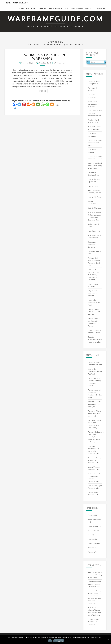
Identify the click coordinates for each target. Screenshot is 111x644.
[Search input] (97, 62)
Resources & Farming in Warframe (42, 57)
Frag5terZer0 (45, 63)
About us (42, 8)
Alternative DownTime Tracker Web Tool (95, 371)
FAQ (67, 8)
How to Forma (93, 186)
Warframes (92, 548)
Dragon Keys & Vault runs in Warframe (93, 293)
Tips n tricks (92, 543)
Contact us (101, 8)
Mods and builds (94, 530)
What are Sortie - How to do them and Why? (94, 312)
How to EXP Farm (94, 197)
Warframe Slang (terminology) (82, 8)
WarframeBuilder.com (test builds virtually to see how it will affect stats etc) (96, 437)
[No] (108, 639)
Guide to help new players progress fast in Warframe (94, 584)
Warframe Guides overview (26, 8)
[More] (52, 104)
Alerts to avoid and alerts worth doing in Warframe (95, 166)
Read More (43, 91)
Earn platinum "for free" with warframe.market (95, 113)
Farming (91, 515)
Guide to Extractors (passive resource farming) (95, 339)
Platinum (91, 539)
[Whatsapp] (47, 104)
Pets (90, 535)
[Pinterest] (24, 104)
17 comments (60, 63)
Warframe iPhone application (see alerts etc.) (94, 413)
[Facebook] (15, 106)
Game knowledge (94, 519)
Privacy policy (59, 641)
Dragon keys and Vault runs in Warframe (94, 622)
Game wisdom (93, 526)
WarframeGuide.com (17, 3)
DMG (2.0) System (94, 208)
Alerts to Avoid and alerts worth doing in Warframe (95, 575)
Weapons (91, 552)
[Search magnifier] (106, 62)
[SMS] (43, 104)
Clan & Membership (56, 8)
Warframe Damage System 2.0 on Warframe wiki (95, 460)
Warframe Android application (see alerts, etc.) (95, 404)
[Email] (38, 104)
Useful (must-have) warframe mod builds (95, 143)
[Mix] (33, 104)
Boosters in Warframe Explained (92, 245)
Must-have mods (94, 231)
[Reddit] (29, 104)
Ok (50, 641)
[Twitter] (19, 104)
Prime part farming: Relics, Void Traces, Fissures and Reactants (94, 275)
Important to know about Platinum (93, 104)
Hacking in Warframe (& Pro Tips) (94, 302)
